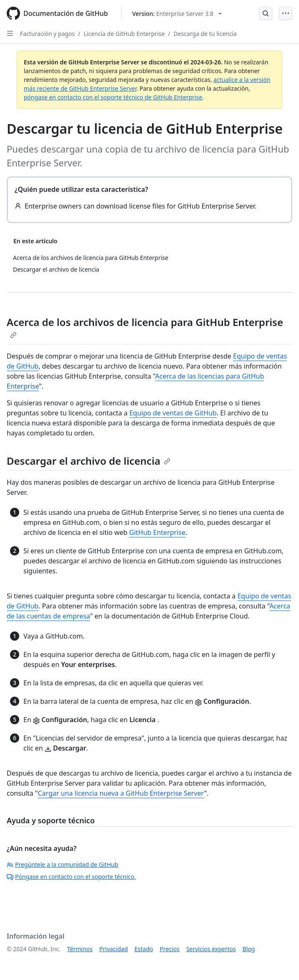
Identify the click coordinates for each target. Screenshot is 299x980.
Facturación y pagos (47, 34)
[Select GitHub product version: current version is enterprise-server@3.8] (177, 14)
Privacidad (114, 949)
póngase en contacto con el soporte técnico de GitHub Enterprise (113, 97)
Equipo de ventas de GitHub (173, 413)
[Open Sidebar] (10, 33)
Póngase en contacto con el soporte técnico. (71, 877)
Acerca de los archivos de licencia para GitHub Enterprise (145, 327)
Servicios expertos (211, 949)
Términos (80, 949)
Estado (144, 949)
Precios (170, 949)
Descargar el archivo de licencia (89, 461)
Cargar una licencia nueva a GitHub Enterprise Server (121, 793)
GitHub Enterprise (157, 532)
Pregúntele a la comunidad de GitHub (62, 864)
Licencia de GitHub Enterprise (124, 34)
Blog (249, 949)
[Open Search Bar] (266, 13)
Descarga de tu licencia (205, 34)
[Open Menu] (286, 13)
